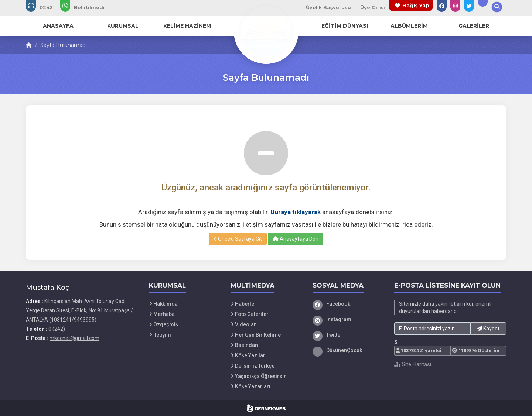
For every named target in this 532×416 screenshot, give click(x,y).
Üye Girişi (373, 7)
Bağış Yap (416, 6)
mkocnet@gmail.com (74, 338)
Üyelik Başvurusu (328, 7)
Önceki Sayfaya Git (238, 239)
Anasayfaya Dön (296, 239)
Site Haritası (413, 364)
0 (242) (57, 329)
